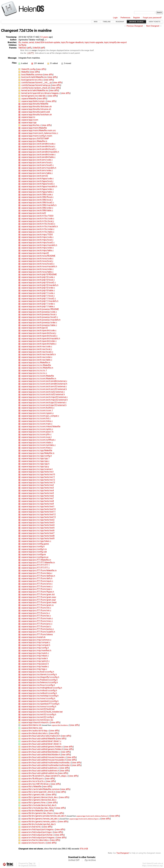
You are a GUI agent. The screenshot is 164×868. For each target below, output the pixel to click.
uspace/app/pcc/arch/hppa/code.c (37, 179)
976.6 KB (84, 849)
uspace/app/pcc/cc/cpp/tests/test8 (38, 536)
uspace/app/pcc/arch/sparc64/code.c (39, 331)
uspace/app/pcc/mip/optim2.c (35, 661)
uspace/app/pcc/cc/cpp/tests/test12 (39, 515)
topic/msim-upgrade (94, 42)
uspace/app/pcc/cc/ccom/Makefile (38, 376)
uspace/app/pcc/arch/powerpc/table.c (39, 325)
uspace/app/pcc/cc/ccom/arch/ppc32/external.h (44, 405)
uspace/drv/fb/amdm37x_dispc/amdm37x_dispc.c (45, 776)
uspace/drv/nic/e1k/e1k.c (34, 781)
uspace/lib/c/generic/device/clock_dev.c (40, 797)
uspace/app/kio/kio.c (31, 125)
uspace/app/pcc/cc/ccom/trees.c (37, 448)
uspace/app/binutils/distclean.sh (37, 107)
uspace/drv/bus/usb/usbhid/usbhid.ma (40, 773)
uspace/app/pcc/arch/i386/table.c (37, 211)
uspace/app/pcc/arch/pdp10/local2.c (39, 283)
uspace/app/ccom (30, 120)
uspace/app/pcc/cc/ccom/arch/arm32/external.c (44, 387)
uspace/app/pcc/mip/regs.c (34, 669)
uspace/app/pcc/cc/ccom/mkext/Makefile (41, 427)
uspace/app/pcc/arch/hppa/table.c (38, 192)
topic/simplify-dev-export (115, 42)
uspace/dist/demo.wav (32, 728)
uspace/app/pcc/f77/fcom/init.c (36, 608)
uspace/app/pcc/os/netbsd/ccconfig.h (39, 693)
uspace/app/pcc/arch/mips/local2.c (38, 243)
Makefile (25, 72)
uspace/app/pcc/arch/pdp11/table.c (38, 307)
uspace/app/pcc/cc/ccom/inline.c (37, 421)
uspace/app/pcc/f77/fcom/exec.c (37, 587)
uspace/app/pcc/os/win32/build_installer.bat (42, 712)
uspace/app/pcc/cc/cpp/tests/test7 (38, 533)
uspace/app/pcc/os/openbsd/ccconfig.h (40, 701)
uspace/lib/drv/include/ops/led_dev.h (39, 824)
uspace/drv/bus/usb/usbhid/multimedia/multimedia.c (46, 763)
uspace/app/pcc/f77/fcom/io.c (36, 613)
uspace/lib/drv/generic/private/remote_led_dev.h (44, 816)
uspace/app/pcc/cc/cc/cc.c (34, 373)
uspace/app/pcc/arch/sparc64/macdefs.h (41, 339)
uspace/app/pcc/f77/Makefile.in (36, 560)
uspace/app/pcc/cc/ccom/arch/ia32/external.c (43, 392)
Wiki (96, 22)
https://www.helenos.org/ (153, 866)
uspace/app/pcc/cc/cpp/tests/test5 (38, 528)
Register (137, 18)
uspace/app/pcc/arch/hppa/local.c (37, 181)
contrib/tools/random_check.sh (36, 88)
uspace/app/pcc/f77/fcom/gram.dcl (38, 595)
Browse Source (136, 22)
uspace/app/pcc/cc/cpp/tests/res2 (38, 485)
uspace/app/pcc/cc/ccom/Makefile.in (39, 379)
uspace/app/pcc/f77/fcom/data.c (37, 573)
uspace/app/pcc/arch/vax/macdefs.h (39, 355)
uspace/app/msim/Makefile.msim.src (39, 131)
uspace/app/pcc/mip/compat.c (36, 643)
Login (115, 18)
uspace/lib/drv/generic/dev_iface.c (38, 813)
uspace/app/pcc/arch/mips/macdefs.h (39, 245)
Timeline (107, 22)
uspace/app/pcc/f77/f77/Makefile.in (38, 563)
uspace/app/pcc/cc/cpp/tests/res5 (38, 493)
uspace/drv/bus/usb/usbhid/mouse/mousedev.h (44, 760)
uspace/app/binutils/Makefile (35, 104)
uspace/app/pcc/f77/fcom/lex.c (36, 616)
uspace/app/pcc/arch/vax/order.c (37, 357)
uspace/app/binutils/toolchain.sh (37, 115)
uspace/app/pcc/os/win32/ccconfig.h (39, 715)
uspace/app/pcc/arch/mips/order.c (38, 248)
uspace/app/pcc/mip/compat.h (36, 645)
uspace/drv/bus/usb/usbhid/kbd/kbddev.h (41, 755)
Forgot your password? (152, 18)
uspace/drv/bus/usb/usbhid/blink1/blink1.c (41, 741)
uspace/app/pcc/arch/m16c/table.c (38, 232)
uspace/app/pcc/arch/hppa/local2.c (38, 184)
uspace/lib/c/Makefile (32, 787)
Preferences (125, 18)
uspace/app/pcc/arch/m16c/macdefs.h (40, 227)
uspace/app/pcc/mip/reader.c (35, 667)
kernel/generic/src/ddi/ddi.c (34, 96)
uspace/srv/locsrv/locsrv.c (34, 843)
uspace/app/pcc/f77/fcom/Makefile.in (39, 571)
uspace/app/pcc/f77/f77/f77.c (35, 568)
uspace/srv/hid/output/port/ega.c (37, 832)
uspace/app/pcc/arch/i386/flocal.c (37, 197)
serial (31, 42)
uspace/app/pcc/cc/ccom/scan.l (37, 437)
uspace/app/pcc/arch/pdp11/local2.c (39, 299)
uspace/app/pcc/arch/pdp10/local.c (38, 280)
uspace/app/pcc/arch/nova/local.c (37, 261)
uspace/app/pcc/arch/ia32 (34, 213)
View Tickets (155, 22)
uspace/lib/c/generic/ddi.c (34, 795)
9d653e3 (22, 48)
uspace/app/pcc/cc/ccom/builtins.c (38, 408)
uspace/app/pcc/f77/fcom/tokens (37, 635)
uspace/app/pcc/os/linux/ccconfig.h (38, 685)
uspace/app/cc (28, 117)
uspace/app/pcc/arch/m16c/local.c (38, 221)
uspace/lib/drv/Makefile (33, 811)
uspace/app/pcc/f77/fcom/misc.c (37, 621)
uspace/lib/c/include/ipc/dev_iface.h (39, 808)
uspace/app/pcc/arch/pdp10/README (39, 275)
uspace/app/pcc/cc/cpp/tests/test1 (38, 507)
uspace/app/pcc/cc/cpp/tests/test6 (38, 531)
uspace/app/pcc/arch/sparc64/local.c (39, 333)
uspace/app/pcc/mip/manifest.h (36, 650)
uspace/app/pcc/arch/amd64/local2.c (39, 149)
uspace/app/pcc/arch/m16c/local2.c (38, 224)
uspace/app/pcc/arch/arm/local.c (37, 163)
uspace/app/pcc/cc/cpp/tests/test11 (39, 512)
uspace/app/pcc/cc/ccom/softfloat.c (39, 440)
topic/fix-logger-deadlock (72, 42)
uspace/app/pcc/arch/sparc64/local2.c (39, 336)
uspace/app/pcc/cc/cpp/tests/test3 (38, 523)
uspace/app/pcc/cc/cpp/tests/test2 (38, 520)
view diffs (41, 69)
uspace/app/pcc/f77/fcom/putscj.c (38, 629)
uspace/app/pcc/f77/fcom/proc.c (37, 624)
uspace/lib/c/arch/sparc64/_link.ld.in (39, 792)
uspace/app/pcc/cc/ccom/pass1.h (37, 432)
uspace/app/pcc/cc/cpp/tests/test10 (39, 509)
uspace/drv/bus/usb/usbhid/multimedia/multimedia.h (46, 765)
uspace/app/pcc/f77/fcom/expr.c (37, 589)
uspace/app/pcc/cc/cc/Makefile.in (37, 368)
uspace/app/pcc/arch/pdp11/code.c (38, 293)
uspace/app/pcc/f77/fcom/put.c (36, 627)
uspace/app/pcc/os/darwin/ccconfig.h (39, 675)
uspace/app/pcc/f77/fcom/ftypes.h (38, 592)
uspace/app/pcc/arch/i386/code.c (37, 195)
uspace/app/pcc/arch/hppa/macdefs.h (39, 187)
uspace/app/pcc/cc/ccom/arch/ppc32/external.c (44, 403)
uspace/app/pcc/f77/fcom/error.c (37, 584)
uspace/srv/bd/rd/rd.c (32, 827)
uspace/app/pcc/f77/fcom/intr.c (36, 611)
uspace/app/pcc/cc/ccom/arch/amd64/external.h (44, 384)
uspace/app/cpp (29, 123)
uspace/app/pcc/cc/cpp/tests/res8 (38, 501)
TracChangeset (123, 853)
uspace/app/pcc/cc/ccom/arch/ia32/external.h (43, 395)
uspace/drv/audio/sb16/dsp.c (35, 731)
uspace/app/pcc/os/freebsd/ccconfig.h (39, 680)
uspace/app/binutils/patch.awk (36, 112)
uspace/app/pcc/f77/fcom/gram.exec (39, 597)
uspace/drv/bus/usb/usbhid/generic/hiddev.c (42, 747)
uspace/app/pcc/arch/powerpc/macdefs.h (41, 320)
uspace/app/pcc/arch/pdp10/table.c (38, 291)
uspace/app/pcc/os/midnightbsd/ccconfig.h (42, 688)
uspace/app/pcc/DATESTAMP (35, 139)
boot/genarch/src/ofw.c (33, 80)
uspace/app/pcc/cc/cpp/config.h (37, 456)
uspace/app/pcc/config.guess (35, 544)
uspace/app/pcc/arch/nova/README (38, 256)
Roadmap (120, 22)
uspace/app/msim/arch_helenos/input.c (84, 819)
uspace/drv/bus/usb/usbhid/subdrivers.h (40, 771)
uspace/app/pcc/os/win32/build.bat (38, 709)
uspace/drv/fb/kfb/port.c (33, 779)
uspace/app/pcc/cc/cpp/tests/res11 (38, 477)
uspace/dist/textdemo (60, 725)
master (25, 42)
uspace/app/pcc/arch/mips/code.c (37, 237)
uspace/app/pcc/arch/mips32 (35, 253)
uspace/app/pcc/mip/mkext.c (35, 656)
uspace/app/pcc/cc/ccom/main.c (37, 424)
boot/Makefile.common (32, 75)
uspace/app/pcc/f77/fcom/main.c (37, 619)
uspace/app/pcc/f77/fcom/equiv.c (37, 581)
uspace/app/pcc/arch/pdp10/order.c (38, 288)
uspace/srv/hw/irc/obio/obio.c (36, 840)
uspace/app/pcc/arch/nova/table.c (37, 272)
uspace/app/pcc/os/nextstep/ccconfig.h (40, 696)
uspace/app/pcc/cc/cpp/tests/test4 (38, 525)
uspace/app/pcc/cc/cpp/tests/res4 (38, 491)
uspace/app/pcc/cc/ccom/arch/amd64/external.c (44, 381)
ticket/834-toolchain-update (47, 42)
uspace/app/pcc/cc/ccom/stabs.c (37, 443)
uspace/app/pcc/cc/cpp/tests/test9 (38, 539)
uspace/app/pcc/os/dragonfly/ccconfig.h (40, 677)
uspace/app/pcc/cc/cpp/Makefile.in (38, 453)
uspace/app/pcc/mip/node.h (35, 659)
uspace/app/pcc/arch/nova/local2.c (38, 264)
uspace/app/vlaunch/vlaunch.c (36, 723)
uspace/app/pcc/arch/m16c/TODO (37, 216)
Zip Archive (90, 860)
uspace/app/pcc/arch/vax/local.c (37, 349)
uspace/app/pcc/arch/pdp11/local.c (38, 296)
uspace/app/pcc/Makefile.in (34, 141)
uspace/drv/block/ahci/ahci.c (35, 733)
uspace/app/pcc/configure (34, 555)
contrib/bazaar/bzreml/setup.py (36, 85)
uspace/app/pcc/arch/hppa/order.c (38, 189)
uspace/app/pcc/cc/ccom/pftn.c (36, 435)
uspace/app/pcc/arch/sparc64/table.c (39, 344)
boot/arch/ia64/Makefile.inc (34, 77)
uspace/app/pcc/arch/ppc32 (35, 328)
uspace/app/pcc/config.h (33, 547)
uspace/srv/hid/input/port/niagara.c (38, 830)
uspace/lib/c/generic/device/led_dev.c (39, 800)
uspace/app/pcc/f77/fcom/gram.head (39, 603)
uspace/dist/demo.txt (32, 725)
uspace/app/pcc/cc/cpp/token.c (36, 541)
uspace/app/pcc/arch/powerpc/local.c (39, 315)
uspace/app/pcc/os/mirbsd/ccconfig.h (39, 690)
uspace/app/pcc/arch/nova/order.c (37, 269)
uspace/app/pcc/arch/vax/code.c (37, 347)
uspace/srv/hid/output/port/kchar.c (38, 835)
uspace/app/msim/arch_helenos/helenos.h (92, 816)
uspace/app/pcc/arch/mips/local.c (37, 240)
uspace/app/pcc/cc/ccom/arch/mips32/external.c (45, 397)
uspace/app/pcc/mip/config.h (35, 648)
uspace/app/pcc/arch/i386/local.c (37, 200)
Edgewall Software (29, 866)
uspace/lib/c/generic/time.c (34, 803)
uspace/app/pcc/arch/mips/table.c (37, 251)
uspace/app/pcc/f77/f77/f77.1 (36, 565)
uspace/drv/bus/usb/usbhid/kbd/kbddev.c (41, 752)
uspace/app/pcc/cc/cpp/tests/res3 (38, 488)
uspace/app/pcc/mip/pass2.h (35, 664)
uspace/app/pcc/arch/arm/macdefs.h (39, 168)
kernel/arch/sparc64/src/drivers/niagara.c (41, 93)
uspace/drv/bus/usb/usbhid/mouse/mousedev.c (44, 757)
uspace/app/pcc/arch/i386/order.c (37, 208)
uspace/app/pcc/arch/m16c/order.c (38, 229)
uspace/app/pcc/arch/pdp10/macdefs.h (40, 285)
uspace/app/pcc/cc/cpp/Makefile (37, 451)
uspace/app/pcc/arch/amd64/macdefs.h (40, 152)
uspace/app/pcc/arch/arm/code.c (37, 160)
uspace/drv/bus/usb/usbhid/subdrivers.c (40, 768)
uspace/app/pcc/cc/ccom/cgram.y (37, 413)
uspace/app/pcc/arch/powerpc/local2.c (40, 317)
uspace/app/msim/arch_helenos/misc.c (40, 133)
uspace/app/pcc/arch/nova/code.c (37, 259)
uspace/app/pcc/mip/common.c (36, 640)
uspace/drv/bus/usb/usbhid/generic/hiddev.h (42, 749)
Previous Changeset (135, 26)
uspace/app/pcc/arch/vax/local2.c (37, 352)
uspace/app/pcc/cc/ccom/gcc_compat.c (40, 416)
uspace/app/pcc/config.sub (34, 552)
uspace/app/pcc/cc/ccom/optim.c (37, 429)
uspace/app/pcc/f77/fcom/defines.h (38, 576)
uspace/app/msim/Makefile (34, 128)
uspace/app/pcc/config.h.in (34, 549)
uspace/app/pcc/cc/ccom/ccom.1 (37, 411)
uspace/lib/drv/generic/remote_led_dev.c (40, 819)
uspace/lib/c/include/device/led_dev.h (39, 805)
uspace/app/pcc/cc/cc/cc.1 (34, 371)
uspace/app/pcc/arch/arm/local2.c (38, 165)
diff (29, 48)
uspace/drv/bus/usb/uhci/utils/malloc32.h (41, 736)
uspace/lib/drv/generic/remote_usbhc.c (40, 822)
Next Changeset (153, 26)
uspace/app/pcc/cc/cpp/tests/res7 (38, 499)
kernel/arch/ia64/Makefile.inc (35, 91)
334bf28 (36, 48)
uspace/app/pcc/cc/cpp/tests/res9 (38, 504)
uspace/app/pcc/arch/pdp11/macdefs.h (40, 301)
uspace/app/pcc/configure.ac (35, 557)
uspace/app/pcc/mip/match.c (35, 653)
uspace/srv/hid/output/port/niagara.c (39, 838)
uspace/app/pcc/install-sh (33, 637)
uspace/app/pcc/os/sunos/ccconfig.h (39, 707)
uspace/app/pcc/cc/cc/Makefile (36, 365)
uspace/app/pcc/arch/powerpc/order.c (39, 323)
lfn (20, 42)
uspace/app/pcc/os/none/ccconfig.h (38, 699)
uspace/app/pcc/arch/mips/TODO (37, 235)
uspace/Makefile (29, 99)
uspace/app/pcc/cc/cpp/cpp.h (35, 464)
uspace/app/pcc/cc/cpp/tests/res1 (38, 472)
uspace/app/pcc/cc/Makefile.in (36, 363)
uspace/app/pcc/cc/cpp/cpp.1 (35, 459)
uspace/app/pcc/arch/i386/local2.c (38, 203)
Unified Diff (74, 860)
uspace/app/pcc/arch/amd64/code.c (38, 144)
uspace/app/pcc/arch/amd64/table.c (38, 157)
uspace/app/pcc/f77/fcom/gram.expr (39, 600)
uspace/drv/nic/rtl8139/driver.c (36, 784)
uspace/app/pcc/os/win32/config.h (38, 717)
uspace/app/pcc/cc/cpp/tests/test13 (39, 517)
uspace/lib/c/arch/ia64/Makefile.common (41, 789)
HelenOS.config (29, 69)
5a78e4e (22, 45)
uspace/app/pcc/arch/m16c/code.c (38, 219)
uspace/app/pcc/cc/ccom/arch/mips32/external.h (45, 400)
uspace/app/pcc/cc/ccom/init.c (36, 419)
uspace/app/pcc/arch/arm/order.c (37, 171)
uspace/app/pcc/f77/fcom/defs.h (37, 579)
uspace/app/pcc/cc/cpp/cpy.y (35, 467)
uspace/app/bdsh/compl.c (34, 101)
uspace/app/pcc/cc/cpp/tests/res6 (38, 496)
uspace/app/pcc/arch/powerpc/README (40, 309)
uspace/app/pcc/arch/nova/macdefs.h (39, 267)
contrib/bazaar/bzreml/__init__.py (37, 83)
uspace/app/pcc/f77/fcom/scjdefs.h (38, 632)
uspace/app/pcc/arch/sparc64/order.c (39, 341)
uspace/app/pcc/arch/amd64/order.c (39, 155)
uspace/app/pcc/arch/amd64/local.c (38, 147)
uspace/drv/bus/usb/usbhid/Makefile (39, 739)
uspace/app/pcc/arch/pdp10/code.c (38, 277)
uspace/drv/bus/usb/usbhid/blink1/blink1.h (41, 744)
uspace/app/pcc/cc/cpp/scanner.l (37, 469)
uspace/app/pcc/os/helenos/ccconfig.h (40, 683)
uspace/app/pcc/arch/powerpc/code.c (39, 312)
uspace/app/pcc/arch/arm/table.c (37, 173)
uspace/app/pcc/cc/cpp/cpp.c (35, 461)
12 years (44, 37)
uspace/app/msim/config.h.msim (37, 136)
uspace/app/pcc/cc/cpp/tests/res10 (38, 475)
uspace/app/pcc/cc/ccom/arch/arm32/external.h (44, 389)
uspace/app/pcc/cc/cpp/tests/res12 (38, 480)
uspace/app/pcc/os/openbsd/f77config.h (40, 704)
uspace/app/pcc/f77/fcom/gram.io (38, 605)
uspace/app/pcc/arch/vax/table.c (37, 360)
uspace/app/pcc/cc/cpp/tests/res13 (38, 483)
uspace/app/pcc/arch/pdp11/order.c (38, 304)
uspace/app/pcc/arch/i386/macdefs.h (39, 205)
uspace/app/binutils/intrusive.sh (36, 109)
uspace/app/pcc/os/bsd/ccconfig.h (38, 672)
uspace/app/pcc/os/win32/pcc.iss (37, 720)
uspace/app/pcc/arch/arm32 (35, 176)
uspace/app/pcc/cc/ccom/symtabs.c (39, 445)
